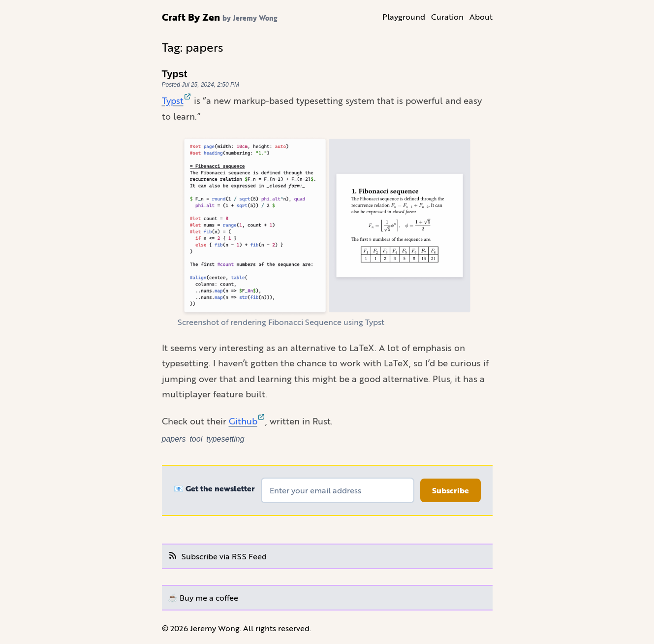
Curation (447, 16)
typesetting (225, 439)
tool (196, 439)
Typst (175, 74)
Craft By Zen (191, 17)
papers (174, 439)
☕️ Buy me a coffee (203, 597)
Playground (404, 16)
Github (247, 421)
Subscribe (451, 490)
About (481, 16)
